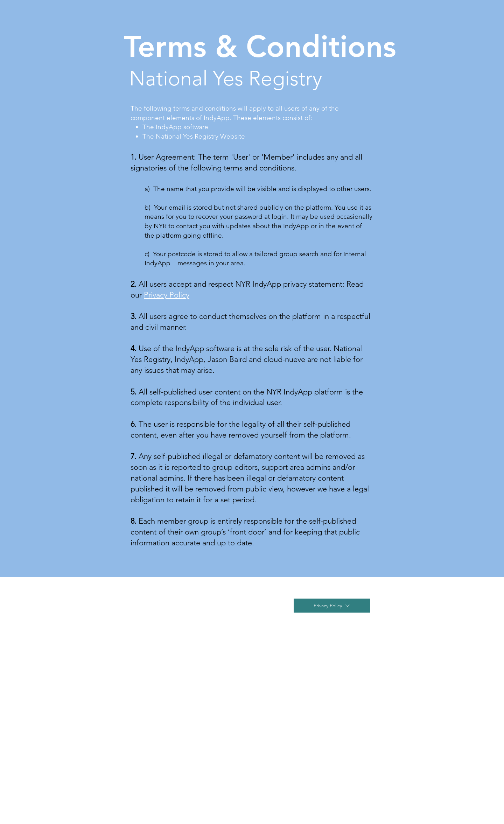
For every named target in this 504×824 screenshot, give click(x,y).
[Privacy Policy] (332, 606)
